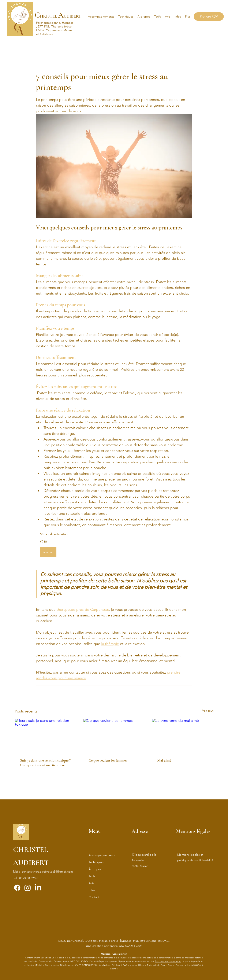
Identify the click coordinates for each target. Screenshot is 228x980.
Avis (91, 883)
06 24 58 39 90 (28, 878)
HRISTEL (48, 16)
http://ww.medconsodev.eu (168, 961)
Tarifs (92, 876)
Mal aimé (164, 760)
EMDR (162, 941)
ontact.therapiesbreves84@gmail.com (48, 872)
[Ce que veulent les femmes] (114, 736)
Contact (94, 897)
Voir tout (208, 711)
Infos (92, 890)
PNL (136, 941)
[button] (126, 16)
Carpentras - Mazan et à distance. (54, 32)
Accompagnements (102, 855)
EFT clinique (148, 941)
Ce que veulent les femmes (108, 760)
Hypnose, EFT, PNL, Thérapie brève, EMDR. (55, 26)
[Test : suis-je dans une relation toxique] (46, 736)
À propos (95, 869)
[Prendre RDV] (209, 16)
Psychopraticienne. (49, 23)
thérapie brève (109, 941)
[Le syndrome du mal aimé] (183, 736)
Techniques (96, 862)
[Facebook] (17, 888)
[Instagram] (28, 888)
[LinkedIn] (38, 888)
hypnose (126, 941)
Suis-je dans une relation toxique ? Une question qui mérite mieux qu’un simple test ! (45, 763)
